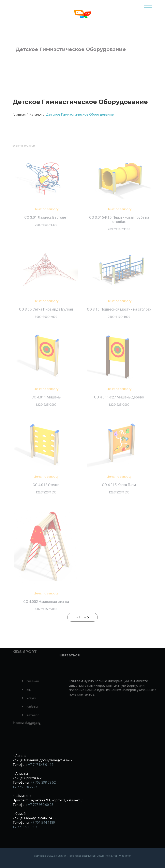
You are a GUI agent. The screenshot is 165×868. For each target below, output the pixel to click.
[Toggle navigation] (148, 7)
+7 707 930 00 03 (41, 805)
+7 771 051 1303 (25, 827)
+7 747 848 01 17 (41, 765)
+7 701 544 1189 (43, 822)
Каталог (36, 114)
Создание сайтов (107, 856)
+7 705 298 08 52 (43, 782)
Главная (19, 114)
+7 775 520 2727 (25, 787)
